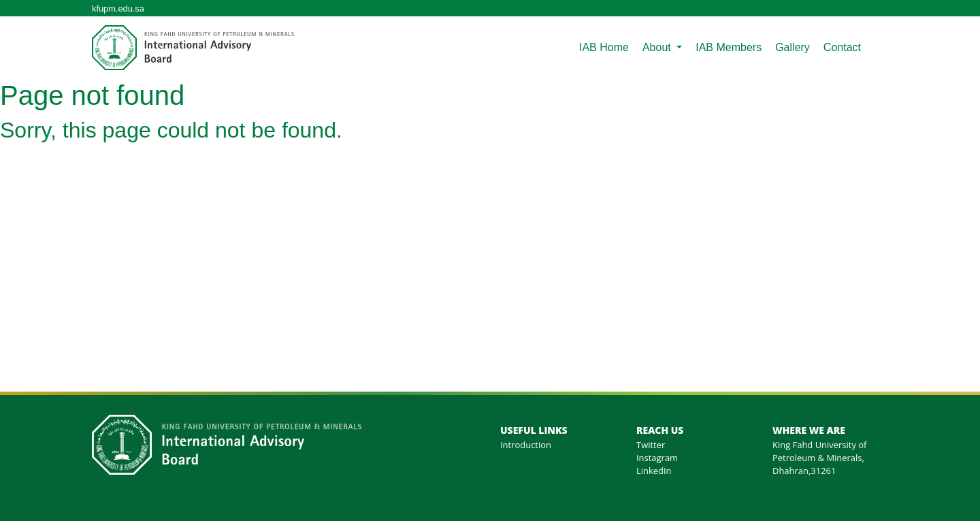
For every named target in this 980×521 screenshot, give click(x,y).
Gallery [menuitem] (793, 47)
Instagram (657, 458)
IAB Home (604, 47)
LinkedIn (654, 471)
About (658, 47)
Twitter (651, 445)
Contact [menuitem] (842, 47)
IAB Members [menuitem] (729, 47)
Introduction (526, 445)
